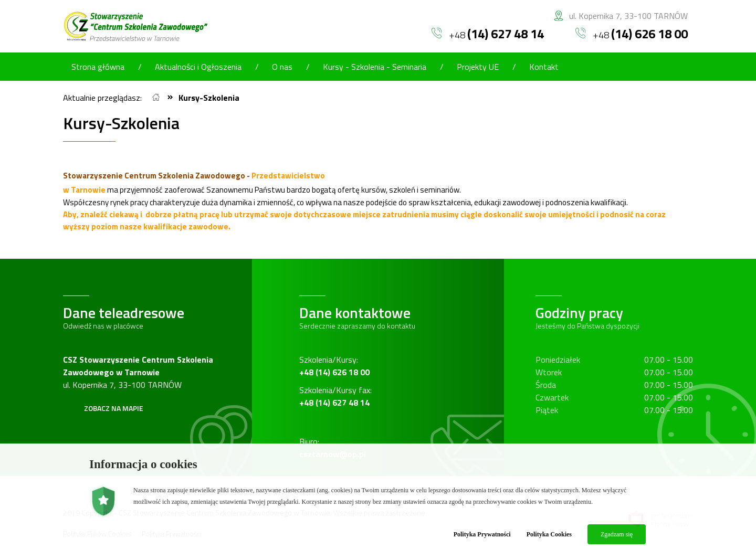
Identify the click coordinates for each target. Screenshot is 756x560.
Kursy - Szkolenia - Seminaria (375, 67)
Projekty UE (478, 67)
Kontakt (544, 67)
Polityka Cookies (549, 534)
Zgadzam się (617, 534)
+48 (488, 34)
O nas (282, 67)
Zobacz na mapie (114, 408)
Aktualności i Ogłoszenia (198, 67)
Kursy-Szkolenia (209, 98)
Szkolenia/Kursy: (334, 366)
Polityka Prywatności (482, 534)
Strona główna (98, 67)
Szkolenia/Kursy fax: (335, 396)
